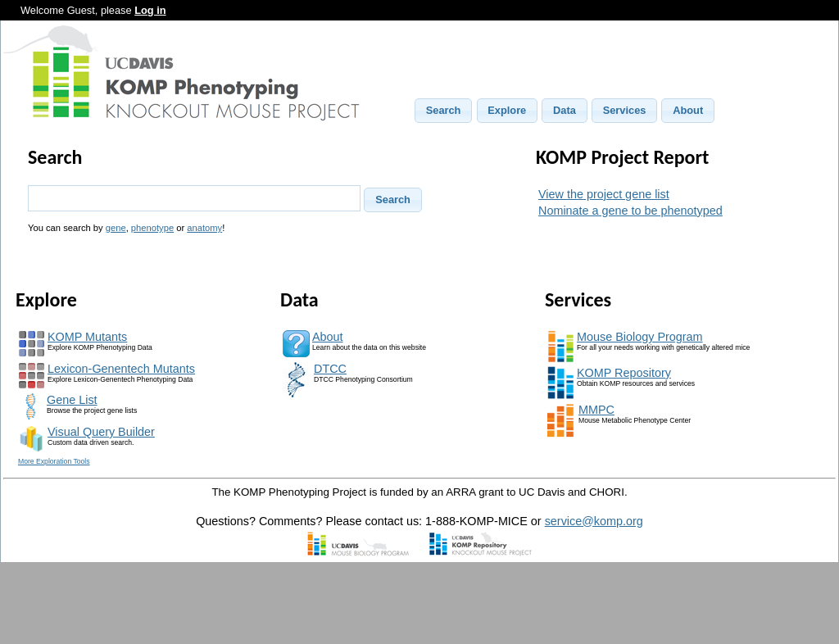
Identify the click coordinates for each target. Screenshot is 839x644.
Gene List (72, 400)
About (328, 337)
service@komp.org (594, 521)
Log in (150, 10)
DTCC (330, 369)
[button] (443, 111)
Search (55, 157)
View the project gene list (604, 194)
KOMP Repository (624, 373)
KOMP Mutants (87, 337)
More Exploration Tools (54, 461)
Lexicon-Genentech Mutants (121, 369)
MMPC (596, 410)
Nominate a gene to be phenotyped (630, 211)
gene (116, 228)
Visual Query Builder (101, 432)
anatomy (204, 228)
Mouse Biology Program (640, 337)
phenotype (152, 228)
